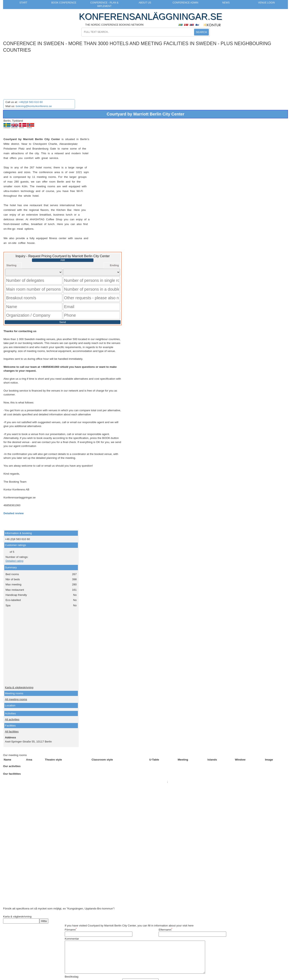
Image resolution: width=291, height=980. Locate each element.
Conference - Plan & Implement (104, 4)
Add (63, 260)
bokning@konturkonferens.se (34, 106)
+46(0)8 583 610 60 (31, 102)
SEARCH (201, 32)
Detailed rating (14, 550)
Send (63, 311)
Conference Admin (185, 3)
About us (145, 3)
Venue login (266, 3)
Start (23, 3)
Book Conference (64, 3)
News (226, 3)
